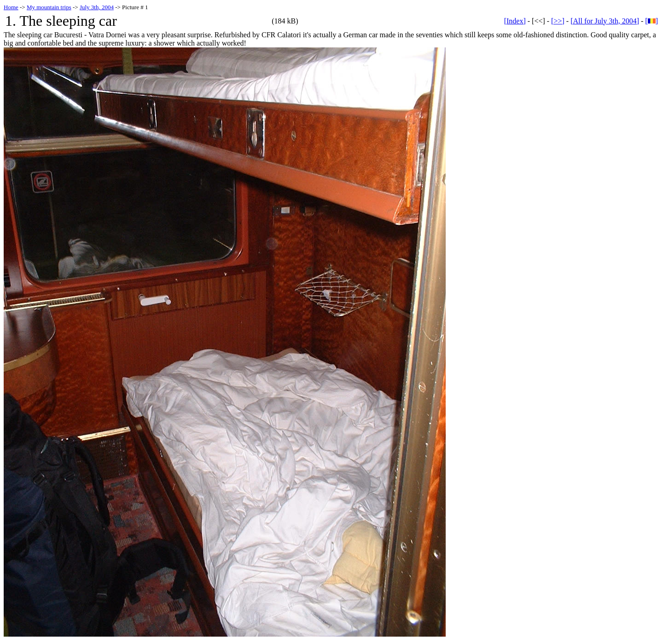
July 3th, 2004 (97, 7)
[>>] (558, 21)
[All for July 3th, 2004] (605, 21)
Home (11, 7)
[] (651, 21)
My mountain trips (49, 7)
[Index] (515, 21)
